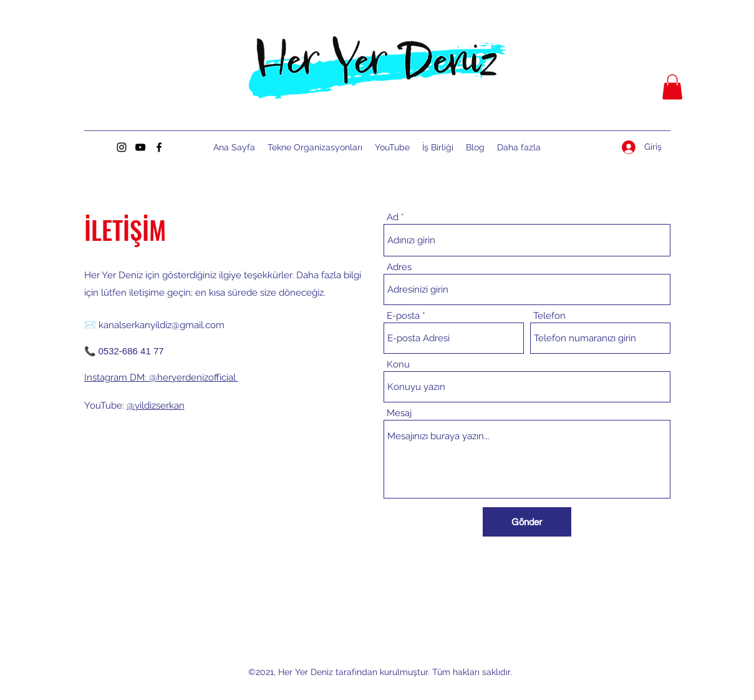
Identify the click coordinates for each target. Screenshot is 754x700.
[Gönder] (527, 522)
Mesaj (399, 413)
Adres (399, 267)
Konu (398, 365)
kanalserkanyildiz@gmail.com (162, 325)
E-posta (403, 316)
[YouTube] (140, 147)
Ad (393, 217)
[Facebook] (159, 147)
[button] (672, 87)
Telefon (549, 316)
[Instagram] (122, 147)
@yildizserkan (156, 406)
